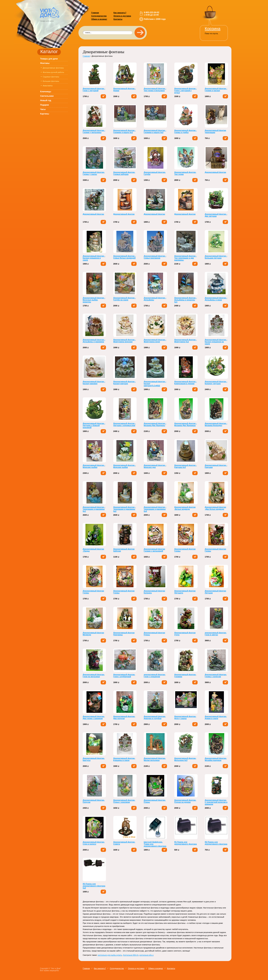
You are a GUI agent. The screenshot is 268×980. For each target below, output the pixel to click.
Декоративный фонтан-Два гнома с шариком (94, 717)
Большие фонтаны (51, 81)
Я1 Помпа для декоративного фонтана (186, 843)
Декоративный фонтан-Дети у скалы (185, 717)
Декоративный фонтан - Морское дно (155, 466)
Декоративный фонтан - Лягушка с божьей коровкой (94, 425)
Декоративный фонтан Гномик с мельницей (154, 550)
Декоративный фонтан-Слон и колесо (94, 843)
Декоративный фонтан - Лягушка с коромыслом (125, 424)
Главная (95, 13)
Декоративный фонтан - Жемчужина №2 (186, 341)
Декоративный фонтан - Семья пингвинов (155, 257)
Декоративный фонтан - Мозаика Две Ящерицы (155, 424)
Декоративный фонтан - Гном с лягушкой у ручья (186, 91)
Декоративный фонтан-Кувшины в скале (124, 759)
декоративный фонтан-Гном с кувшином (155, 676)
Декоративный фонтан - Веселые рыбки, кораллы (94, 300)
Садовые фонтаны (51, 77)
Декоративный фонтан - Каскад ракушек (125, 383)
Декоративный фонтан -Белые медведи (185, 508)
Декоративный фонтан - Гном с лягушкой (94, 90)
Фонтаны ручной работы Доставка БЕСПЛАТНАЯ (53, 73)
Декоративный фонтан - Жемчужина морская (125, 341)
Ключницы (46, 92)
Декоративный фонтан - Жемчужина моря (155, 341)
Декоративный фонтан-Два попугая (124, 717)
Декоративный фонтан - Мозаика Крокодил (216, 424)
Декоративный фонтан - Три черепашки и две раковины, (186, 258)
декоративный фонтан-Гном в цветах (216, 634)
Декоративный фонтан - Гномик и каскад (216, 90)
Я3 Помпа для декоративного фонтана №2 (94, 886)
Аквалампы (48, 86)
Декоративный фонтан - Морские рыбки (94, 466)
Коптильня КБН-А (131, 955)
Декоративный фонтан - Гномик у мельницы (94, 131)
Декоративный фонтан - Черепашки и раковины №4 (155, 509)
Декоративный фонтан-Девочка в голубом (155, 717)
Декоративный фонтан (215, 172)
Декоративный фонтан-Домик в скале (216, 717)
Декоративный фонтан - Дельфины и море (216, 299)
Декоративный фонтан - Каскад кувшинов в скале (94, 258)
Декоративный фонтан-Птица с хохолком (124, 801)
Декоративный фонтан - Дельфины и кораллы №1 (186, 300)
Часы (43, 109)
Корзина (213, 29)
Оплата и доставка (122, 16)
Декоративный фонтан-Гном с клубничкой (124, 676)
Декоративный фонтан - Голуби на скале (125, 299)
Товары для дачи (49, 59)
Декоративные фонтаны (53, 68)
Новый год (46, 100)
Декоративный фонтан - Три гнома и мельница (155, 90)
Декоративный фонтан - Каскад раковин (94, 383)
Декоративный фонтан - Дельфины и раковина (94, 341)
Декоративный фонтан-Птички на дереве (185, 801)
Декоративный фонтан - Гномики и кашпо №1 (125, 131)
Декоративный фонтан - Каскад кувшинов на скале (216, 342)
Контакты (118, 19)
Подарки (45, 105)
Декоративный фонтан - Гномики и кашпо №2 (155, 131)
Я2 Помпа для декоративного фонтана (216, 843)
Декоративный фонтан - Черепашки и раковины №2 (125, 509)
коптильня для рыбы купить (110, 955)
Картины (45, 114)
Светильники (47, 96)
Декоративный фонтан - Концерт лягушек (216, 383)
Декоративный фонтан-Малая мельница (155, 759)
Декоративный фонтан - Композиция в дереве (186, 383)
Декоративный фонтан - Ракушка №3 (186, 466)
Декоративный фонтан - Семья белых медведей (125, 257)
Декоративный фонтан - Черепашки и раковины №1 (94, 509)
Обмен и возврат (99, 19)
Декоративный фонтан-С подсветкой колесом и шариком (216, 802)
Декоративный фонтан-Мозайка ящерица (216, 759)
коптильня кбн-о (147, 955)
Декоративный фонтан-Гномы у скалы (94, 173)
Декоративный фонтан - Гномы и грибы (186, 131)
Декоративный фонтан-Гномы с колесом (216, 676)
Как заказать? (120, 13)
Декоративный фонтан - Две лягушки (216, 215)
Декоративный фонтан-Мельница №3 (185, 759)
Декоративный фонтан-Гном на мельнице (94, 676)
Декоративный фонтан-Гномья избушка (124, 173)
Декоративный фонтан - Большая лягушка (216, 257)
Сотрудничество (99, 16)
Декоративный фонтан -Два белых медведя (215, 508)
